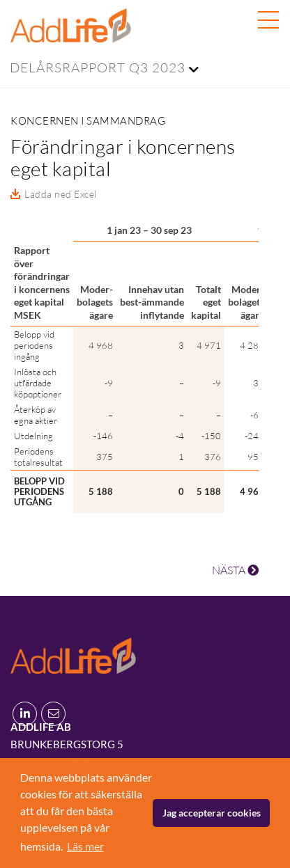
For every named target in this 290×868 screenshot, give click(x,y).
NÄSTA (235, 570)
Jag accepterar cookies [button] (212, 813)
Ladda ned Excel (61, 194)
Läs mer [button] (85, 846)
